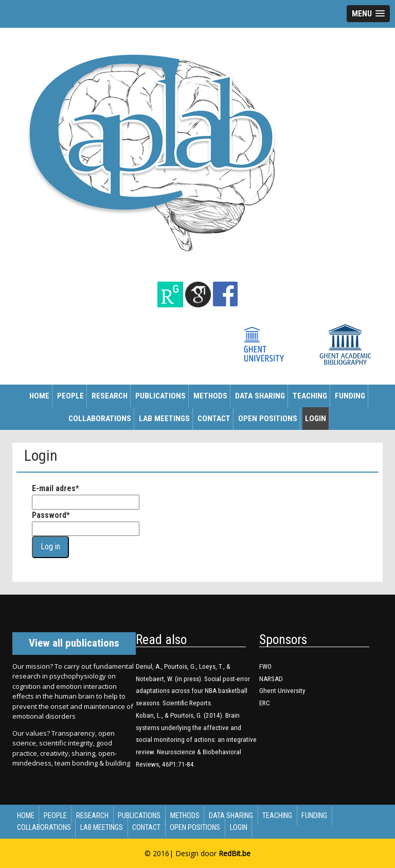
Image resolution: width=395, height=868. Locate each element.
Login (316, 419)
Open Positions (268, 419)
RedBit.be (235, 853)
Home (39, 396)
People (70, 396)
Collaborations (100, 419)
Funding (350, 396)
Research (110, 396)
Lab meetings (164, 419)
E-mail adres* (56, 488)
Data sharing (260, 396)
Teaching (310, 396)
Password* (51, 515)
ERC (265, 703)
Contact (214, 419)
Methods (210, 396)
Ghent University (282, 691)
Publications (160, 396)
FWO (265, 666)
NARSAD (271, 679)
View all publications (74, 643)
